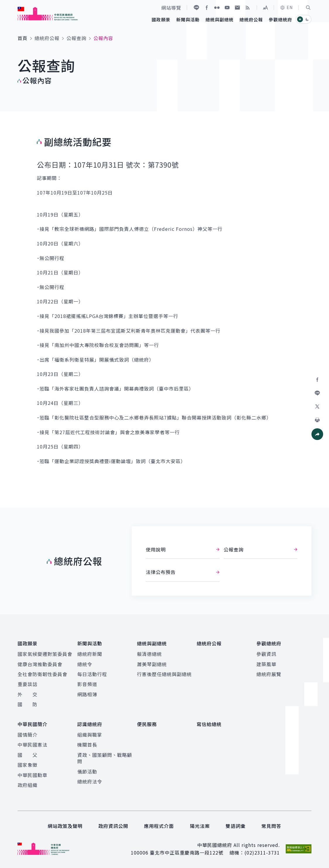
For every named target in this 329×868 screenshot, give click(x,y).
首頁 (23, 38)
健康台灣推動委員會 (40, 664)
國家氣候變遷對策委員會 (45, 654)
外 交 (28, 694)
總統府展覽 (269, 674)
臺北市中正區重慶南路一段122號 (187, 852)
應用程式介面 (159, 826)
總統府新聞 (90, 654)
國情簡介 (28, 735)
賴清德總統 (149, 654)
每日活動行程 (92, 674)
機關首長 (87, 745)
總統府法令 (90, 781)
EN (286, 7)
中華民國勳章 (32, 775)
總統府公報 (47, 38)
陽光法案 (200, 826)
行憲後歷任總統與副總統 (164, 674)
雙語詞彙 (236, 826)
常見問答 (271, 826)
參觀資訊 (266, 654)
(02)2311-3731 (262, 852)
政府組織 (28, 785)
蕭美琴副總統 (152, 664)
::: (4, 3)
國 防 (28, 704)
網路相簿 (87, 694)
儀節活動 (87, 771)
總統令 (85, 664)
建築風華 (266, 664)
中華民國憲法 (32, 745)
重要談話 (28, 684)
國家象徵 (28, 765)
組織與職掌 (90, 735)
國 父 (28, 755)
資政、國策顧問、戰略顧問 (105, 758)
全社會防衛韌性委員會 (42, 674)
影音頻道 (87, 684)
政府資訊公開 (113, 826)
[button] (308, 8)
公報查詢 (76, 38)
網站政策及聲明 (65, 826)
